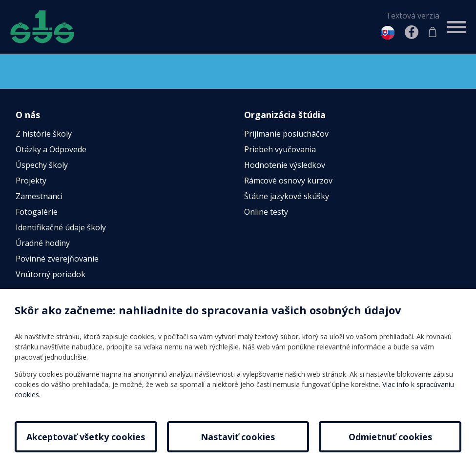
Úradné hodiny (43, 244)
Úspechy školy (42, 165)
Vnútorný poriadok (51, 275)
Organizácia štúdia (285, 115)
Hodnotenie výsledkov (285, 165)
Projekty (31, 181)
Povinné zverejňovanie (57, 259)
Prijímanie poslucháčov (286, 134)
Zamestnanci (39, 197)
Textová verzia (413, 16)
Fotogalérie (37, 212)
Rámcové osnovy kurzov (288, 181)
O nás (28, 115)
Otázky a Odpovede (51, 150)
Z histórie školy (44, 134)
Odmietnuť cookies (390, 437)
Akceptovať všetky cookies (86, 437)
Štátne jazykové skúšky (287, 197)
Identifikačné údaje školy (61, 228)
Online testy (266, 212)
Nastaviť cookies (238, 437)
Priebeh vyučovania (280, 150)
